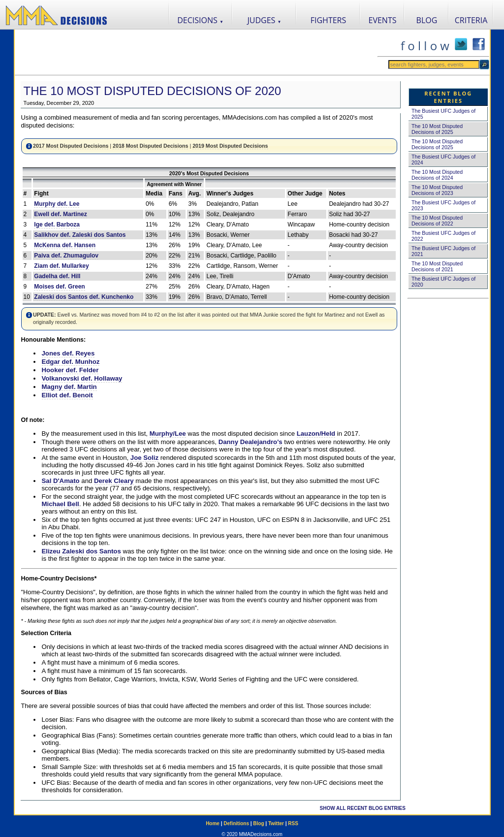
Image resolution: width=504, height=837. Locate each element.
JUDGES (265, 20)
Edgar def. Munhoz (71, 362)
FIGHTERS (329, 20)
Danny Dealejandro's (251, 442)
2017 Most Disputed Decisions (71, 146)
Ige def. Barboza (57, 225)
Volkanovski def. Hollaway (82, 378)
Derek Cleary (114, 481)
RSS (293, 823)
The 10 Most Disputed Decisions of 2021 (437, 266)
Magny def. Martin (69, 387)
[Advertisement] (196, 52)
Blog (258, 823)
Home (213, 823)
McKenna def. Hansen (65, 245)
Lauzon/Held (316, 434)
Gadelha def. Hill (57, 276)
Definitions (236, 823)
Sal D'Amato (61, 481)
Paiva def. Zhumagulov (66, 256)
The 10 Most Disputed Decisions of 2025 (437, 129)
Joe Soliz (144, 458)
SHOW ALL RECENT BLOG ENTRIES (363, 808)
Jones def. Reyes (68, 353)
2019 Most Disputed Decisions (230, 146)
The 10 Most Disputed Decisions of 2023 (437, 190)
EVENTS (383, 20)
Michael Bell (61, 504)
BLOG (427, 20)
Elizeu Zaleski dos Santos (81, 551)
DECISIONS (200, 20)
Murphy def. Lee (57, 204)
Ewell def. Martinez (60, 214)
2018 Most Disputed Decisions (150, 146)
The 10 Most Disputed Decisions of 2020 (153, 91)
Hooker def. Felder (70, 370)
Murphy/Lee (168, 434)
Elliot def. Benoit (67, 395)
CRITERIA (471, 20)
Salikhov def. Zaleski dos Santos (80, 235)
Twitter (276, 823)
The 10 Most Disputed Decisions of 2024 (437, 175)
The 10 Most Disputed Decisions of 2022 (437, 221)
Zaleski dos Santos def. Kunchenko (84, 297)
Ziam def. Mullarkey (61, 266)
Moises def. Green (59, 287)
